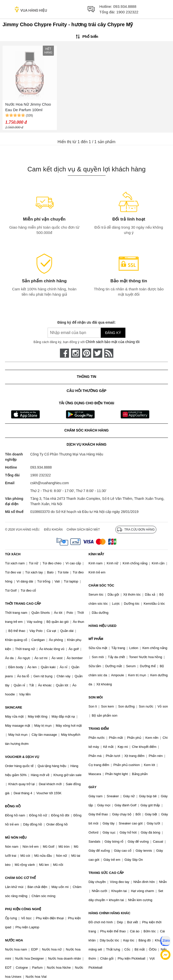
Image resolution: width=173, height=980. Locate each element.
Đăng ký (113, 333)
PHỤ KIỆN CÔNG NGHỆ (23, 909)
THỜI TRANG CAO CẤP (23, 604)
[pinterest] (87, 353)
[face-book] (64, 353)
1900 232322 (127, 12)
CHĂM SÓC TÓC (101, 585)
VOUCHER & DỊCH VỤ (22, 757)
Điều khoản (53, 530)
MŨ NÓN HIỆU (16, 837)
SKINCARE (14, 707)
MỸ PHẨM (96, 639)
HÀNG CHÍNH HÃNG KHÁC (110, 913)
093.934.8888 (125, 6)
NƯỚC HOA (14, 940)
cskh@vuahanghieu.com (50, 483)
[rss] (109, 353)
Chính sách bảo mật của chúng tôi (113, 342)
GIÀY (93, 787)
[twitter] (98, 353)
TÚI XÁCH (13, 554)
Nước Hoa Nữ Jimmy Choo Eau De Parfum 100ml (28, 107)
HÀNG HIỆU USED (103, 626)
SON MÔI (96, 697)
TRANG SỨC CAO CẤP (106, 873)
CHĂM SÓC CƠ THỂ (20, 878)
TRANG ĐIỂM (99, 729)
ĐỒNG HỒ (13, 806)
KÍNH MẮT (96, 554)
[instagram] (76, 353)
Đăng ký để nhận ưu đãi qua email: (86, 322)
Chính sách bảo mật (83, 530)
